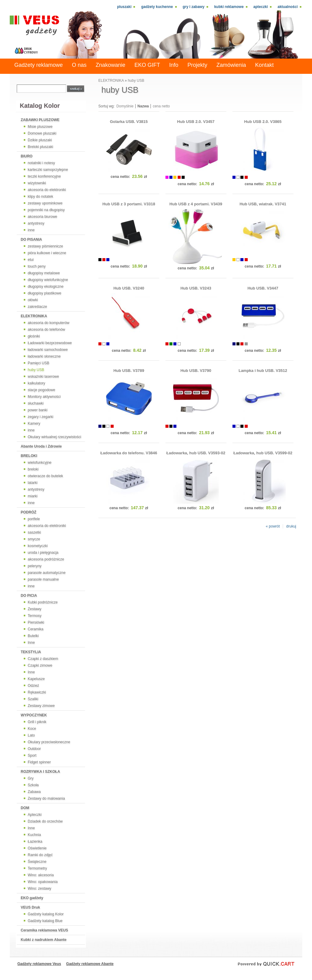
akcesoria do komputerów (49, 323)
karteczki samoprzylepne (48, 170)
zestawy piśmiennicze (45, 246)
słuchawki (36, 403)
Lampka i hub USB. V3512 (263, 371)
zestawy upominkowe (45, 203)
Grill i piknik (37, 722)
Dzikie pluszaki (40, 140)
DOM (25, 808)
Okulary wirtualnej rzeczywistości (54, 437)
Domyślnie (125, 106)
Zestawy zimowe (41, 706)
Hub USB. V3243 (196, 288)
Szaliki (33, 699)
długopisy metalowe (44, 273)
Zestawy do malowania (46, 798)
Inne (31, 643)
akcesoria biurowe (43, 217)
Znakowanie (110, 65)
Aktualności (288, 7)
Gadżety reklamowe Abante (90, 964)
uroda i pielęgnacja (43, 553)
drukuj (291, 526)
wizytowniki (37, 183)
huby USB (36, 370)
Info (174, 65)
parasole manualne (43, 579)
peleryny (35, 566)
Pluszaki (124, 7)
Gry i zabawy (194, 7)
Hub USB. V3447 (263, 288)
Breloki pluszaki (40, 147)
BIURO (27, 156)
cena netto (161, 106)
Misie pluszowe (40, 127)
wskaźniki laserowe (43, 377)
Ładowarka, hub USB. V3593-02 (196, 453)
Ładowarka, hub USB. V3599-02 (263, 453)
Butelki (33, 636)
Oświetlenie (37, 848)
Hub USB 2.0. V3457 (196, 122)
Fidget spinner (39, 762)
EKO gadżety (32, 898)
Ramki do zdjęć (40, 855)
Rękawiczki (37, 692)
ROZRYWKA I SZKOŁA (40, 772)
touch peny (37, 266)
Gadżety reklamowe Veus (39, 964)
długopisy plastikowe (44, 293)
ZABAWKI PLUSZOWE (40, 120)
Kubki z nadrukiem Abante (44, 940)
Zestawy (35, 609)
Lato (31, 735)
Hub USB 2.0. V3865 (263, 122)
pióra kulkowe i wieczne (47, 253)
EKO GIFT (147, 65)
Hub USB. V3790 (196, 371)
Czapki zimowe (40, 665)
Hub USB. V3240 (129, 288)
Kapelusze (36, 679)
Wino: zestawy (39, 888)
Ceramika (35, 629)
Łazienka (35, 841)
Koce (32, 729)
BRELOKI (29, 456)
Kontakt (264, 65)
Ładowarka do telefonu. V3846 (129, 453)
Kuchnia (34, 835)
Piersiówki (36, 622)
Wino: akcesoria (41, 875)
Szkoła (33, 785)
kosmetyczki (38, 546)
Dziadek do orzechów (45, 821)
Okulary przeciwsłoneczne (49, 742)
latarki (33, 483)
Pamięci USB (39, 363)
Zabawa (34, 792)
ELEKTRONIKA (34, 316)
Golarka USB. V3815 (129, 122)
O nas (79, 65)
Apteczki (261, 7)
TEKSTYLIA (31, 652)
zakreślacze (37, 307)
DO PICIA (29, 596)
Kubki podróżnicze (43, 602)
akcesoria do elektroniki (47, 190)
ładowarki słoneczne (44, 356)
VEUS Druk (30, 907)
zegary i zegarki (41, 417)
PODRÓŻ (28, 512)
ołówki (33, 300)
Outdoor (34, 749)
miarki (33, 496)
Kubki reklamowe (229, 7)
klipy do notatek (40, 196)
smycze (34, 539)
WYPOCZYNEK (34, 715)
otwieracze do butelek (45, 476)
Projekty (197, 65)
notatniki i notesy (41, 163)
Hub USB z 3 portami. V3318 (129, 204)
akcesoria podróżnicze (46, 559)
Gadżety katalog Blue (45, 921)
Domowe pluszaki (42, 133)
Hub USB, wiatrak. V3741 (263, 204)
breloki (33, 469)
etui (31, 260)
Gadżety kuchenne (157, 7)
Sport (32, 755)
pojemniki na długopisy (46, 210)
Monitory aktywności (44, 397)
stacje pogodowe (41, 390)
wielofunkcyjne (40, 463)
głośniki (34, 336)
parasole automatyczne (47, 573)
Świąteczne (37, 862)
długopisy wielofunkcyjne (48, 280)
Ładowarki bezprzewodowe (50, 343)
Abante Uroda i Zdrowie (41, 446)
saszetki (34, 532)
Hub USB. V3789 (129, 371)
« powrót (273, 526)
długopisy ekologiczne (46, 286)
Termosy (35, 616)
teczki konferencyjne (44, 176)
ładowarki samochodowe (48, 350)
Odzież (33, 686)
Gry (31, 778)
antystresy (36, 223)
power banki (38, 410)
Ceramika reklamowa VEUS (44, 930)
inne (31, 230)
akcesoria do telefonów (46, 330)
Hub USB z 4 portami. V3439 (196, 204)
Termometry (37, 868)
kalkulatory (36, 383)
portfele (34, 519)
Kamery (34, 423)
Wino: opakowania (43, 882)
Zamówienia (231, 65)
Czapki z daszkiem (43, 659)
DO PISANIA (31, 240)
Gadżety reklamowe (39, 65)
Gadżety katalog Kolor (46, 914)
